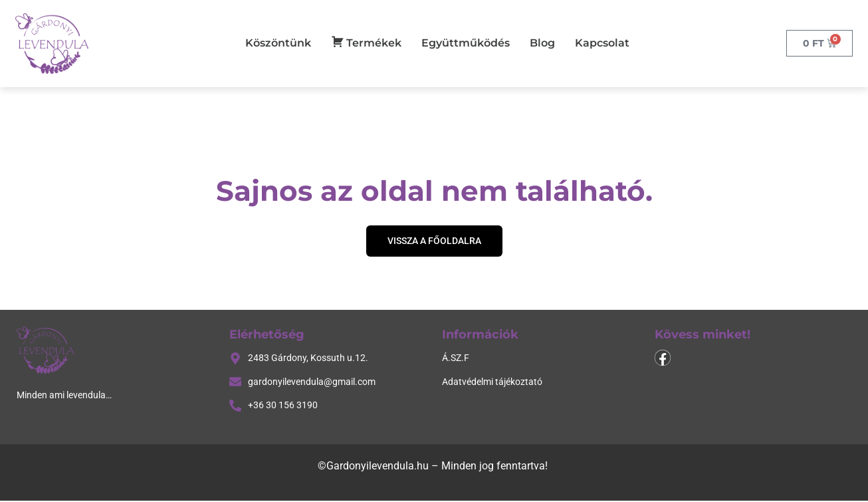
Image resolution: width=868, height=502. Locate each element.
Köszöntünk (278, 43)
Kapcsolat (602, 43)
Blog (542, 43)
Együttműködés (466, 43)
